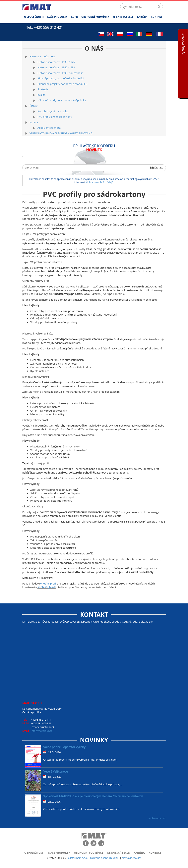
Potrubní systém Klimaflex (53, 111)
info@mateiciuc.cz (42, 731)
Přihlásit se (156, 168)
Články (33, 106)
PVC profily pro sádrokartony (55, 117)
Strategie (43, 89)
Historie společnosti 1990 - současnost (60, 73)
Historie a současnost (42, 56)
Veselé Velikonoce (56, 771)
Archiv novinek (157, 818)
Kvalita (41, 95)
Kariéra (142, 17)
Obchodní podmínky (95, 17)
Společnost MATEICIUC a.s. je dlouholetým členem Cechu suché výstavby (93, 796)
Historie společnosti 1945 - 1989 (56, 67)
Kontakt (157, 17)
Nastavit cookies (132, 858)
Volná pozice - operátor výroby (64, 747)
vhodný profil (48, 584)
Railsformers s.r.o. (77, 858)
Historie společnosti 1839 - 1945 (56, 62)
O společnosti (34, 17)
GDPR (74, 17)
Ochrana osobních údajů (105, 858)
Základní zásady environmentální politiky (62, 100)
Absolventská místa (49, 128)
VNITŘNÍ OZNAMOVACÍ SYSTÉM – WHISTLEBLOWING (61, 133)
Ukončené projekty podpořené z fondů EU (62, 84)
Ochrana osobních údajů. (100, 182)
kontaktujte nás (47, 587)
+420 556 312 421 (49, 27)
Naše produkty (57, 17)
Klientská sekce (123, 17)
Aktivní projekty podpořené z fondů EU (61, 78)
